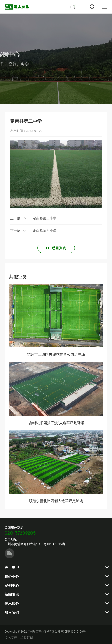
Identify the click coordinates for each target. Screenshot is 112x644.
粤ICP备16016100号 (73, 631)
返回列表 (56, 248)
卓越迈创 (27, 637)
